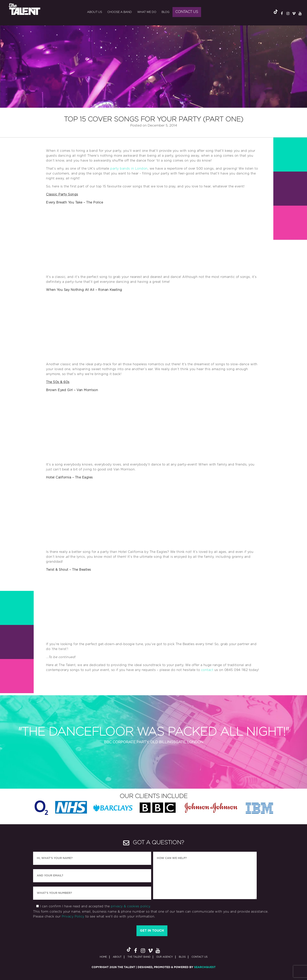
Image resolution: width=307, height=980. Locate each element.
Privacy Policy (73, 917)
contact (207, 670)
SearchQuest (205, 967)
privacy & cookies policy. (131, 906)
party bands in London (129, 169)
